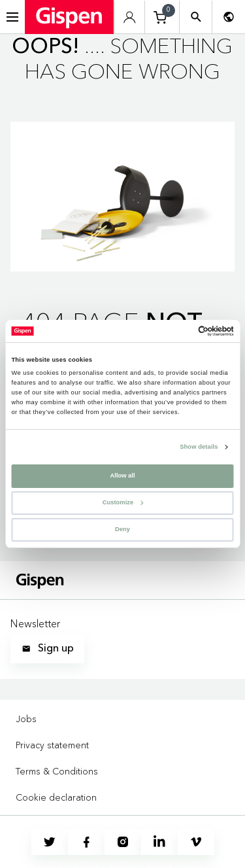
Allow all (123, 476)
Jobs (26, 719)
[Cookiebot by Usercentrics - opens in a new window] (177, 331)
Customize (123, 502)
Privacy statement (52, 745)
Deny (122, 529)
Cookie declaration (56, 797)
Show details (199, 447)
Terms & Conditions (57, 771)
